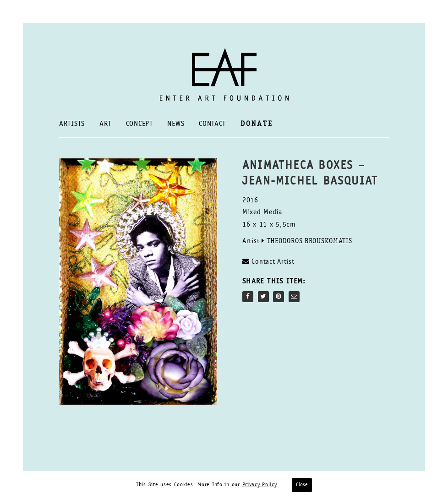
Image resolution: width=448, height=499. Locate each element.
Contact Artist (268, 262)
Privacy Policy (260, 485)
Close (302, 485)
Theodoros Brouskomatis (309, 241)
